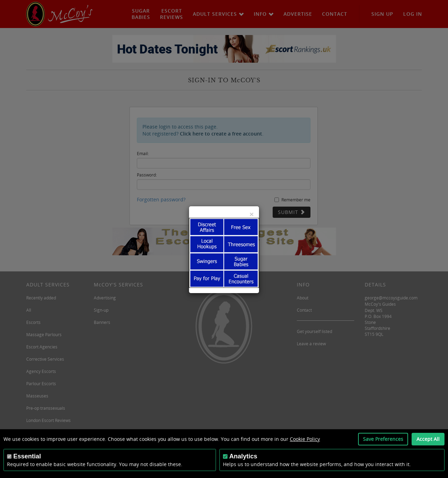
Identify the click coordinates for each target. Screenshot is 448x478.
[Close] (252, 214)
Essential (27, 456)
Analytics (243, 456)
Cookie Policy (305, 439)
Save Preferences (383, 439)
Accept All (428, 439)
